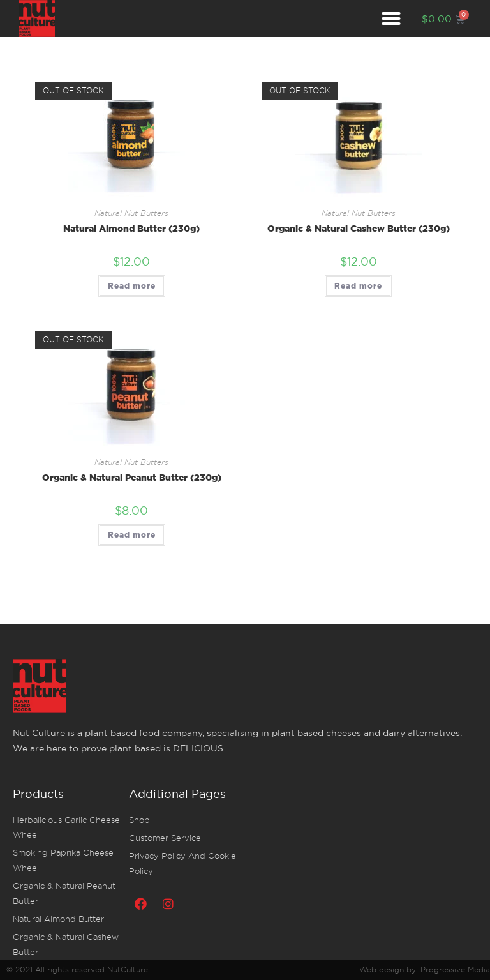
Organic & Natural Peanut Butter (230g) (132, 478)
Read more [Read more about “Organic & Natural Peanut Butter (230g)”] (132, 535)
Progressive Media (455, 970)
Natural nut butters (131, 213)
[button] (391, 19)
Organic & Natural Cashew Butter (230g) (359, 229)
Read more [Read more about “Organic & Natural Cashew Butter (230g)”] (358, 286)
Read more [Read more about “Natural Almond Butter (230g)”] (132, 286)
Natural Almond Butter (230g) (131, 229)
